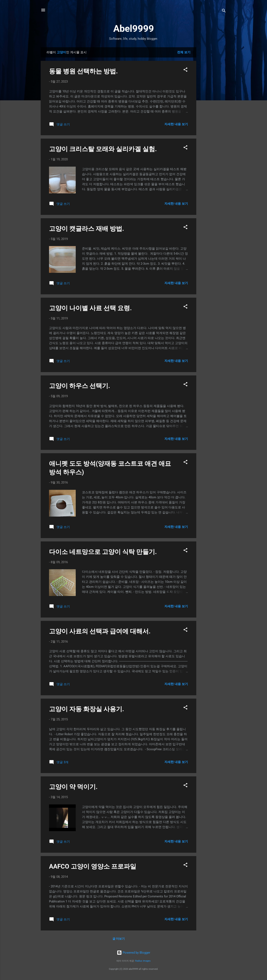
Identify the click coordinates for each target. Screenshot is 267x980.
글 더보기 (119, 939)
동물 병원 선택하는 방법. (83, 71)
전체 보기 (184, 52)
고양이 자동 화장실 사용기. (87, 709)
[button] (185, 70)
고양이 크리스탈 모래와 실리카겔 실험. (103, 149)
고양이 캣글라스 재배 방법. (87, 229)
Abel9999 (134, 29)
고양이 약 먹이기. (73, 787)
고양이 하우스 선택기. (80, 386)
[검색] (224, 11)
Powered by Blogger (133, 953)
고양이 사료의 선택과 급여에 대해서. (100, 631)
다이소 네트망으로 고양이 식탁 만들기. (103, 552)
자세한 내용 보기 (176, 124)
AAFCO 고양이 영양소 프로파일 (93, 866)
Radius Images (143, 961)
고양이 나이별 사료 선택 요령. (90, 308)
